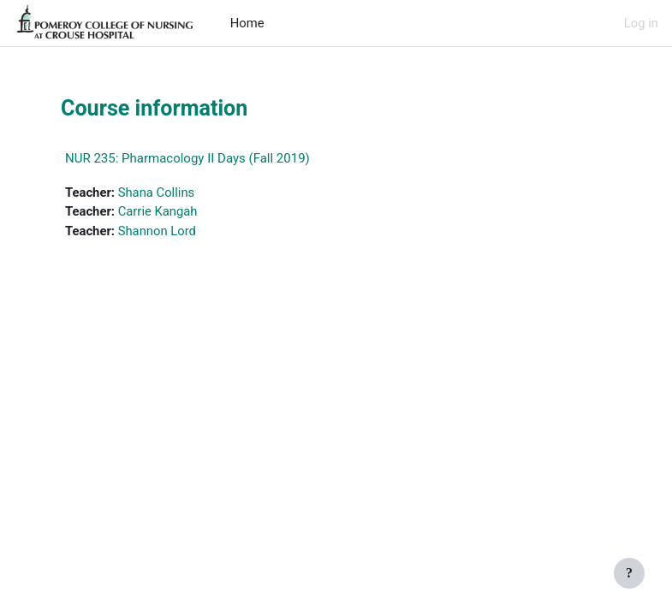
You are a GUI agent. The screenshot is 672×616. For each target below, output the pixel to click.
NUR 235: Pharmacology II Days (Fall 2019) (187, 158)
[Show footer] (629, 573)
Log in (641, 23)
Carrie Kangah (158, 211)
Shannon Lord (157, 231)
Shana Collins (157, 192)
